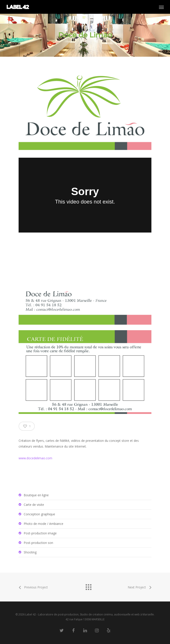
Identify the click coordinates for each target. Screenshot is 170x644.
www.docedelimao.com (35, 458)
